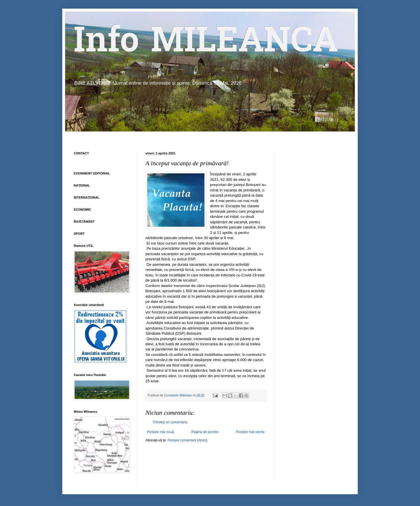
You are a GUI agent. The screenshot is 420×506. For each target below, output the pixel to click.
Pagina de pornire (205, 432)
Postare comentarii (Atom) (187, 440)
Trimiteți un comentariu (170, 422)
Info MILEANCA (206, 43)
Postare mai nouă (160, 432)
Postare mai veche (250, 432)
